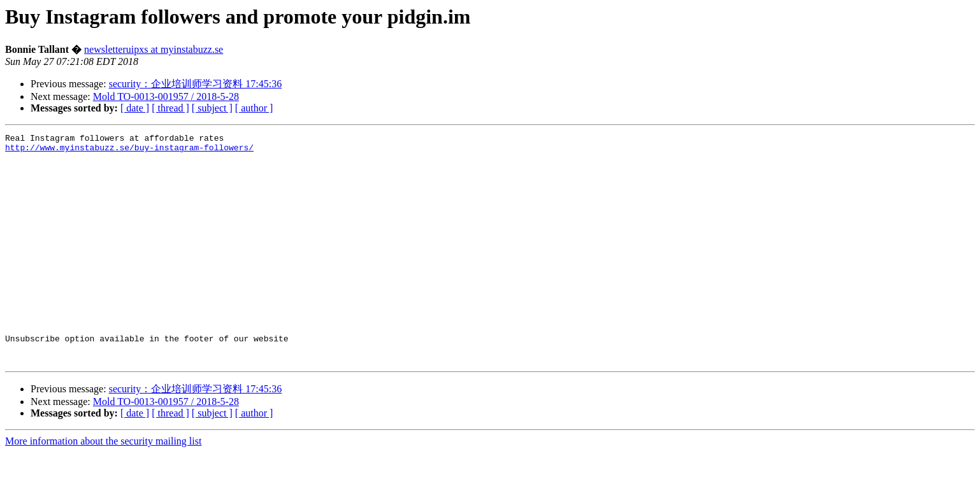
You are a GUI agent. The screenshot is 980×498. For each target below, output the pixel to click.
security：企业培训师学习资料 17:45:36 (196, 84)
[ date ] (135, 108)
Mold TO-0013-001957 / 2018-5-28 (166, 96)
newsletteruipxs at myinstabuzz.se (154, 49)
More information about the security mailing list (103, 487)
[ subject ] (212, 108)
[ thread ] (170, 108)
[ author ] (254, 108)
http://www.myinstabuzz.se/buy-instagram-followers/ (129, 151)
